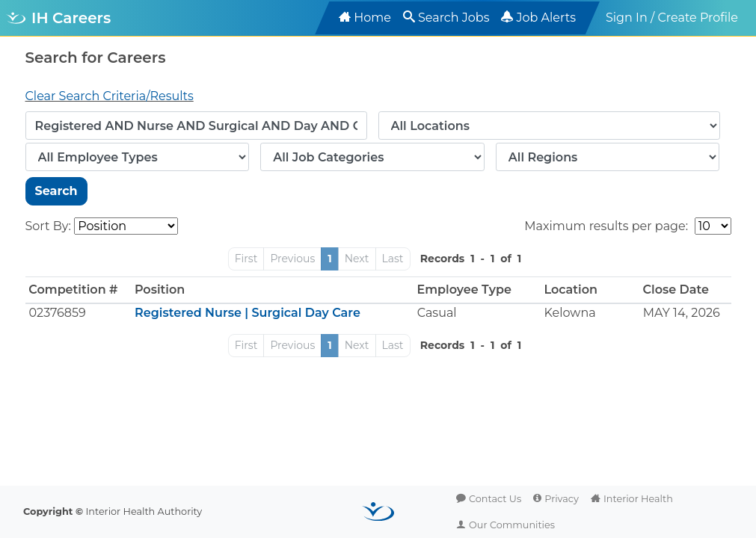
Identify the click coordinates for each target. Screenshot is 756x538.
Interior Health (638, 499)
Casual (437, 313)
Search (56, 191)
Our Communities (512, 525)
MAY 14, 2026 (682, 313)
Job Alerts (546, 18)
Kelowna (570, 313)
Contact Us (495, 499)
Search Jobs (454, 18)
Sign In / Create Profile (672, 18)
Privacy (562, 499)
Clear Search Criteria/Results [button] (110, 96)
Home (372, 18)
